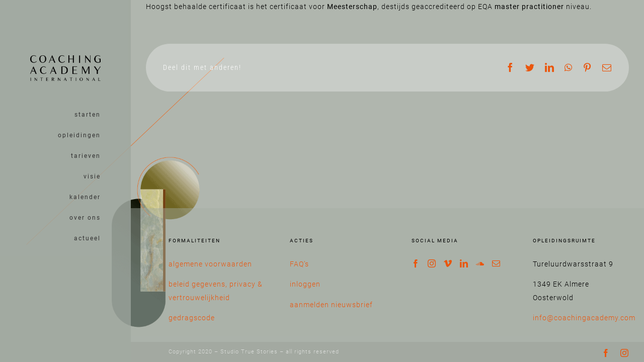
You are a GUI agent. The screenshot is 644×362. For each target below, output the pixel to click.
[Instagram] (432, 263)
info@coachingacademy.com (584, 318)
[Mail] (496, 263)
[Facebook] (416, 263)
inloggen (305, 284)
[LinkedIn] (464, 263)
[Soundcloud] (480, 263)
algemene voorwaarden (210, 264)
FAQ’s (299, 264)
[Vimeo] (448, 263)
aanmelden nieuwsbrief (331, 305)
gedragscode (192, 318)
